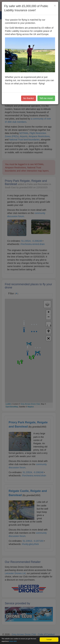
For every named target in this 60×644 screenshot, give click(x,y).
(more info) (13, 641)
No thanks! (29, 98)
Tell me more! (46, 98)
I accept (49, 639)
